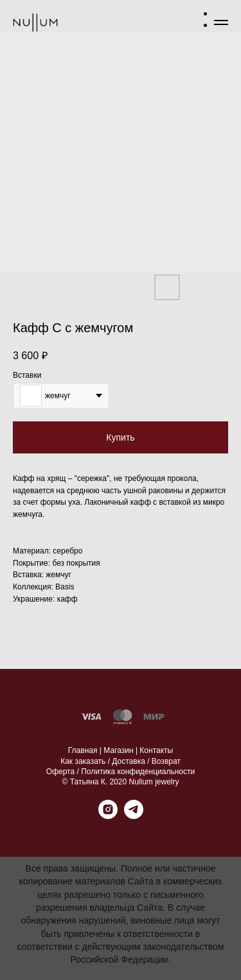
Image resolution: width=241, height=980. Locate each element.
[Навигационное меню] (221, 22)
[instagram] (108, 815)
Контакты (156, 750)
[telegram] (134, 815)
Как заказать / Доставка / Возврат (121, 761)
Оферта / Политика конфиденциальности (121, 772)
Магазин (118, 750)
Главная (83, 750)
